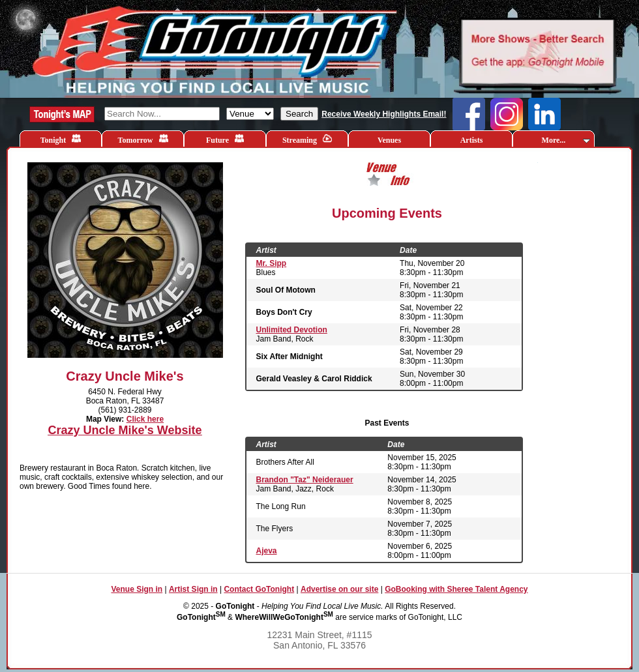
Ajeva (267, 551)
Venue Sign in (137, 589)
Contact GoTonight (259, 589)
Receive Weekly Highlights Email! (384, 114)
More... (566, 140)
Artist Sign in (193, 589)
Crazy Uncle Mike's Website (125, 430)
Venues (389, 140)
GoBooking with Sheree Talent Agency (456, 589)
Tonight (61, 139)
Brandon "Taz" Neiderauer (305, 480)
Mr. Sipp (272, 263)
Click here (145, 419)
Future (225, 139)
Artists (472, 140)
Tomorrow (143, 139)
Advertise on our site (339, 589)
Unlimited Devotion (292, 330)
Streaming (307, 139)
